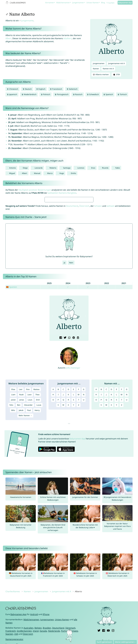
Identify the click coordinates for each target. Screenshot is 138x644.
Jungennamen (78, 3)
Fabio (118, 168)
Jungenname (27, 21)
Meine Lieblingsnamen (125, 642)
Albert (8, 38)
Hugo (62, 173)
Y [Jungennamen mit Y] (73, 463)
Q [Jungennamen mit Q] (63, 458)
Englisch (41, 89)
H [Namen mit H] (96, 453)
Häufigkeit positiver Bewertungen (35, 190)
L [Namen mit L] (116, 453)
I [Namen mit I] (101, 453)
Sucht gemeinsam (104, 642)
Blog (103, 3)
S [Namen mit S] (116, 458)
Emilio (73, 173)
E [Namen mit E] (116, 448)
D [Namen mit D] (111, 448)
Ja (64, 321)
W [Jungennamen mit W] (63, 463)
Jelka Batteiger (73, 426)
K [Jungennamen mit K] (68, 453)
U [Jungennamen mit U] (84, 458)
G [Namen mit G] (127, 448)
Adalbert (68, 38)
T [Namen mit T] (122, 458)
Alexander (28, 463)
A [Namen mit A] (96, 448)
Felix (11, 463)
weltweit (111, 264)
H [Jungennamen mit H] (53, 453)
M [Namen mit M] (122, 453)
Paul (29, 469)
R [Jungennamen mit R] (68, 458)
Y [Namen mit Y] (116, 463)
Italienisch (72, 89)
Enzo (93, 168)
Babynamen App (125, 3)
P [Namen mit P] (101, 458)
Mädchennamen (63, 3)
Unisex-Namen (93, 3)
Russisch (78, 94)
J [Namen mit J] (106, 453)
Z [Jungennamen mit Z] (79, 463)
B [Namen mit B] (101, 448)
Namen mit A (108, 69)
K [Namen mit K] (111, 453)
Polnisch (45, 94)
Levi (21, 448)
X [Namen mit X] (111, 463)
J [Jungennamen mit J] (63, 453)
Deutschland (72, 264)
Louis (30, 458)
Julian (13, 458)
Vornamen (50, 3)
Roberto (53, 168)
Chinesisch (12, 89)
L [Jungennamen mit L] (73, 453)
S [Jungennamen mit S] (73, 458)
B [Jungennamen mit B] (58, 448)
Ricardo (105, 168)
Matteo (36, 448)
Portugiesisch (61, 94)
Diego (25, 168)
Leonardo (39, 168)
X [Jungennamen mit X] (68, 463)
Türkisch (122, 94)
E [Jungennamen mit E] (73, 448)
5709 (116, 75)
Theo (37, 453)
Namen (96, 69)
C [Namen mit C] (106, 448)
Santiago (67, 168)
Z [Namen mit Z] (122, 463)
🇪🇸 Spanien (11, 345)
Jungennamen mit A (116, 63)
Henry (37, 469)
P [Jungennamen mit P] (58, 458)
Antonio (13, 168)
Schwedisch (93, 94)
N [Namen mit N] (127, 453)
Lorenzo (81, 168)
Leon (30, 453)
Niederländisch (29, 94)
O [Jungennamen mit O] (53, 458)
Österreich (84, 264)
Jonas (22, 458)
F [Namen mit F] (122, 448)
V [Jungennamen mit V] (58, 463)
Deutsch (27, 89)
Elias (13, 448)
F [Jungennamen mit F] (79, 448)
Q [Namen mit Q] (106, 458)
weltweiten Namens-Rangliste (62, 193)
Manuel (37, 173)
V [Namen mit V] (101, 463)
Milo (13, 469)
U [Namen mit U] (127, 458)
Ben (19, 463)
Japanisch (12, 94)
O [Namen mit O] (96, 458)
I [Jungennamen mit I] (58, 453)
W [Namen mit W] (106, 463)
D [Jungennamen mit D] (68, 448)
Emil (38, 458)
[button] (52, 374)
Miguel (12, 173)
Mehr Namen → (25, 474)
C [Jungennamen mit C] (63, 448)
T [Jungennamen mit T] (79, 458)
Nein (71, 321)
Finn (28, 448)
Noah (21, 453)
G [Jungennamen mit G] (84, 448)
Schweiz (98, 264)
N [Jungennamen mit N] (84, 453)
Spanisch (108, 94)
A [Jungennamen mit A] (53, 448)
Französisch (56, 89)
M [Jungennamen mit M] (79, 453)
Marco (50, 173)
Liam (13, 453)
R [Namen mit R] (111, 458)
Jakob (21, 469)
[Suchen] (112, 3)
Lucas (39, 463)
